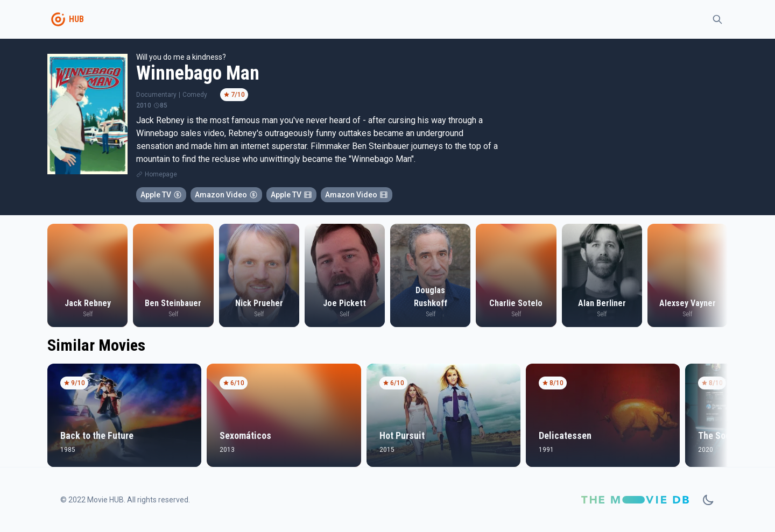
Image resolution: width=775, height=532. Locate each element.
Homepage (161, 174)
